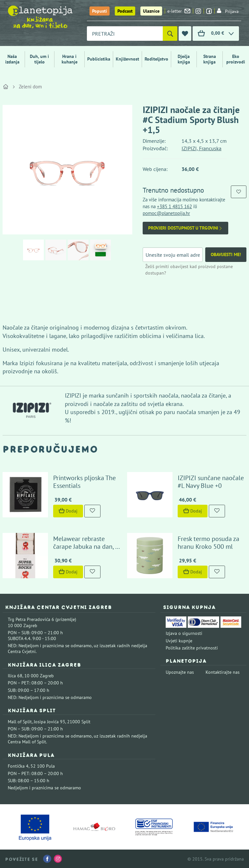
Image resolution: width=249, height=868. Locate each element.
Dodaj (68, 511)
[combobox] (125, 34)
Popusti (100, 11)
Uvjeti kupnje (179, 641)
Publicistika (99, 59)
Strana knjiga (210, 59)
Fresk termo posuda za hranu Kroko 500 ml (208, 543)
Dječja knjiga (184, 59)
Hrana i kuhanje (70, 59)
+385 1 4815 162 (174, 206)
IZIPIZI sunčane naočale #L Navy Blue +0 (211, 482)
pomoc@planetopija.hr (166, 213)
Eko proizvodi (236, 59)
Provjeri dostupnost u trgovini (185, 228)
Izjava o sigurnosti (184, 633)
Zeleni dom (30, 87)
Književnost (127, 59)
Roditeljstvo (156, 59)
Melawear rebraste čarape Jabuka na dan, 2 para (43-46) (86, 547)
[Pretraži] (170, 34)
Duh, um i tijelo (39, 59)
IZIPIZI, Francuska (202, 148)
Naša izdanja (12, 59)
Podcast (125, 11)
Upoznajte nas (180, 672)
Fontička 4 (18, 766)
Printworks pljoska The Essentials (84, 482)
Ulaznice (151, 11)
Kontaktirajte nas (223, 672)
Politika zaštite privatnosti (192, 648)
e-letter (179, 11)
